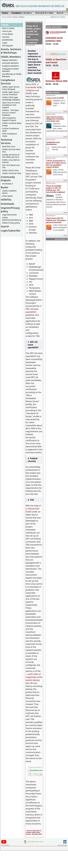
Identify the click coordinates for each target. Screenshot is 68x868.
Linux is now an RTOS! (55, 98)
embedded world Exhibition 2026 (56, 38)
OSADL (21, 17)
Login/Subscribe (59, 13)
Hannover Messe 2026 (57, 80)
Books (5, 187)
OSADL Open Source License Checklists (11, 93)
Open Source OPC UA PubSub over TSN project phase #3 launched (56, 220)
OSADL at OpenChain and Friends (56, 60)
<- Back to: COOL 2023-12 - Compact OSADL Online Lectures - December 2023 (34, 832)
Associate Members (10, 63)
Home (24, 13)
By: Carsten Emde (30, 45)
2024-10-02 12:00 (51, 96)
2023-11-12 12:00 (51, 114)
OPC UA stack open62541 (34, 309)
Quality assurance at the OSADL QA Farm (11, 156)
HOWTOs (6, 200)
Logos (5, 43)
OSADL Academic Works (9, 192)
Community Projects (8, 179)
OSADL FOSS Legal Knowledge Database (11, 99)
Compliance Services (8, 82)
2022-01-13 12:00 (51, 183)
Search (5, 226)
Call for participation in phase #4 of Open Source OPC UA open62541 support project (56, 164)
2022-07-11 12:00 (51, 158)
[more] (65, 111)
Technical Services (6, 141)
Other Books (7, 196)
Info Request (8, 46)
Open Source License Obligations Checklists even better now (55, 119)
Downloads (8, 204)
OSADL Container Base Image (12, 124)
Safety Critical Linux (10, 170)
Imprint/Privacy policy (39, 13)
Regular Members (10, 60)
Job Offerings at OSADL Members (12, 75)
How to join (7, 31)
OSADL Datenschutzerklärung (12, 219)
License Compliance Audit (10, 130)
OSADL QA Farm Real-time (11, 151)
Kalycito (30, 90)
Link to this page (62, 845)
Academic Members (10, 66)
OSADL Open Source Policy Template (11, 88)
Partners (6, 37)
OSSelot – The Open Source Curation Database (10, 113)
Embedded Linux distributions (53, 143)
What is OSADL (8, 28)
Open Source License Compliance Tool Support (11, 105)
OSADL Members (11, 57)
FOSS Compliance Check (10, 135)
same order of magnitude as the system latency (34, 677)
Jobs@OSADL (8, 40)
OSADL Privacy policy (11, 223)
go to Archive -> (61, 239)
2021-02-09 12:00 (51, 216)
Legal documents (9, 215)
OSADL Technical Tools (12, 173)
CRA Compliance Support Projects (9, 119)
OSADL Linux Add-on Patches (11, 161)
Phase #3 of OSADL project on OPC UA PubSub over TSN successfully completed (56, 189)
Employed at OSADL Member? (11, 70)
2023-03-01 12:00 (51, 140)
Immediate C (8, 184)
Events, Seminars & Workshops (11, 51)
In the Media (7, 34)
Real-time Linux (9, 146)
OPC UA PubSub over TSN (11, 166)
